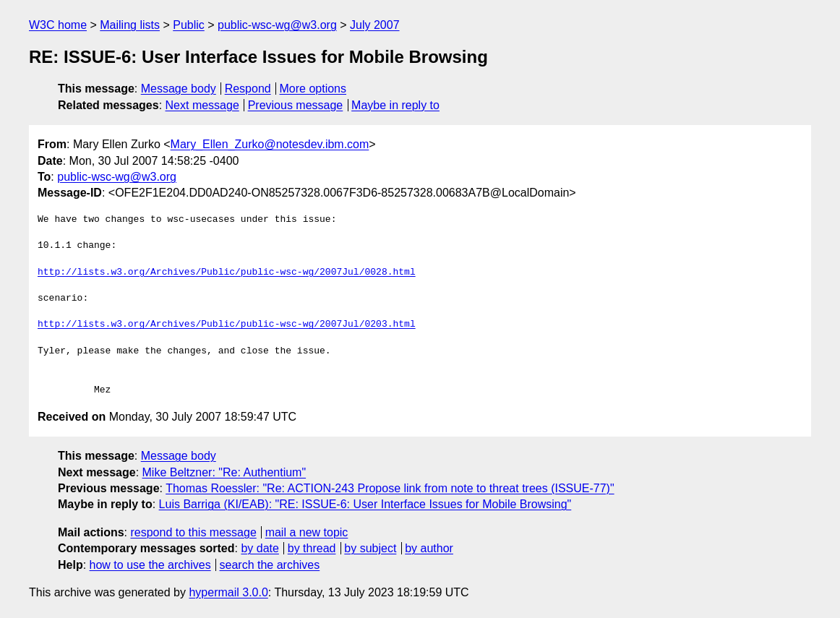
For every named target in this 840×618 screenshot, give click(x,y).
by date (260, 548)
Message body (179, 89)
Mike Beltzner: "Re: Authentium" (224, 472)
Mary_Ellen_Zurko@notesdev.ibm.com (270, 144)
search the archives (270, 565)
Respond (248, 89)
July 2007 (375, 25)
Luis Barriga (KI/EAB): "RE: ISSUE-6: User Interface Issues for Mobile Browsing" (365, 504)
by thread (312, 548)
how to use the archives (150, 565)
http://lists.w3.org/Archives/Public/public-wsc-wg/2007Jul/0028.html (227, 272)
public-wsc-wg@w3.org (277, 25)
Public (189, 25)
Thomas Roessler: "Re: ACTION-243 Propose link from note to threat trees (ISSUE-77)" (390, 488)
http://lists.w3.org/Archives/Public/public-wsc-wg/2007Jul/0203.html (227, 325)
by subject (370, 548)
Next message (202, 105)
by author (429, 548)
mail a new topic (307, 532)
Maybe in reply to (395, 105)
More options (313, 89)
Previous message (296, 105)
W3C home (58, 25)
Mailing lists (130, 25)
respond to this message (193, 532)
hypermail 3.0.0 (228, 592)
